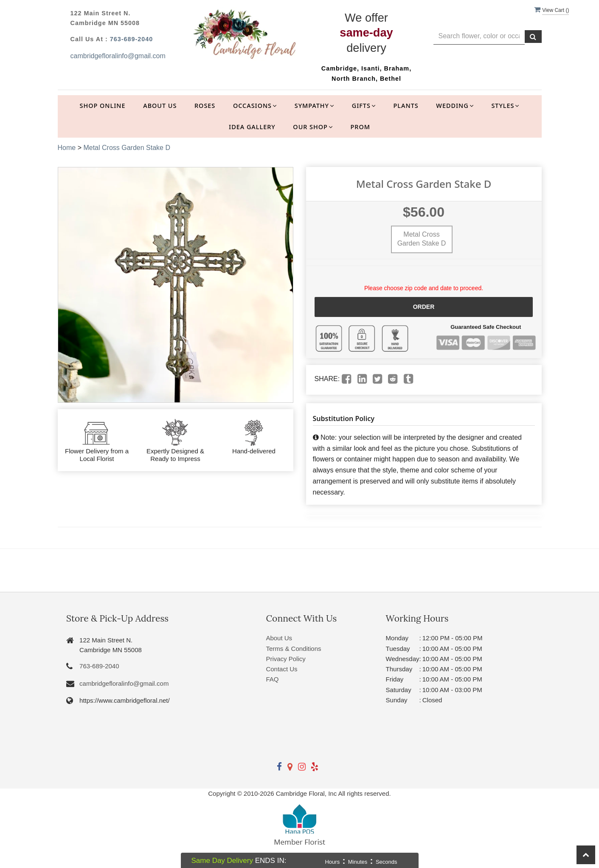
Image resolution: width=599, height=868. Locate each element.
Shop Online (103, 106)
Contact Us (281, 669)
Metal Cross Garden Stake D (127, 148)
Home (67, 148)
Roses (205, 106)
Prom (360, 127)
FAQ (272, 679)
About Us (160, 106)
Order (424, 307)
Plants (406, 106)
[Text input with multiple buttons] (479, 36)
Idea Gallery (252, 127)
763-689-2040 (132, 39)
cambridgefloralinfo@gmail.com (118, 56)
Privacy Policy (285, 659)
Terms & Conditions (293, 648)
